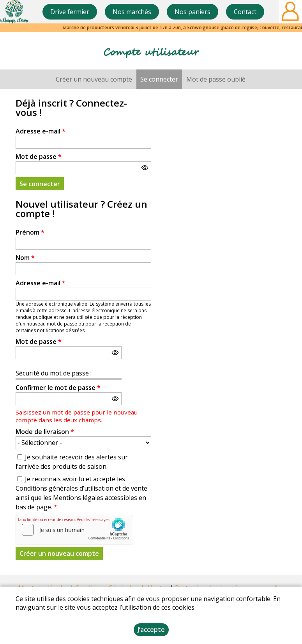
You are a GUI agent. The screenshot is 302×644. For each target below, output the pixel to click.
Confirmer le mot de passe (58, 388)
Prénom (30, 232)
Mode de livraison (45, 432)
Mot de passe (39, 157)
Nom (25, 258)
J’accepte (151, 630)
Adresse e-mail (41, 131)
